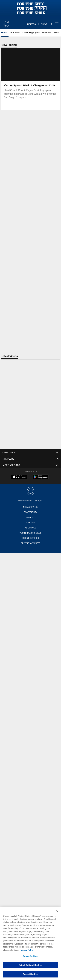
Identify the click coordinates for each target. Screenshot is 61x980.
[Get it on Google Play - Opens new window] (41, 479)
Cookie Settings (31, 538)
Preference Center (31, 543)
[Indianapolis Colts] (31, 492)
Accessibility (31, 512)
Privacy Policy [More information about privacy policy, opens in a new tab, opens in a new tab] (27, 950)
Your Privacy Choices (30, 533)
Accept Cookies (30, 974)
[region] (30, 944)
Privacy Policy (31, 507)
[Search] (51, 24)
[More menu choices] (57, 24)
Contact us (31, 517)
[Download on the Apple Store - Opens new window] (19, 477)
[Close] (57, 911)
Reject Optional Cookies (30, 965)
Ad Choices (30, 528)
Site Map (30, 522)
